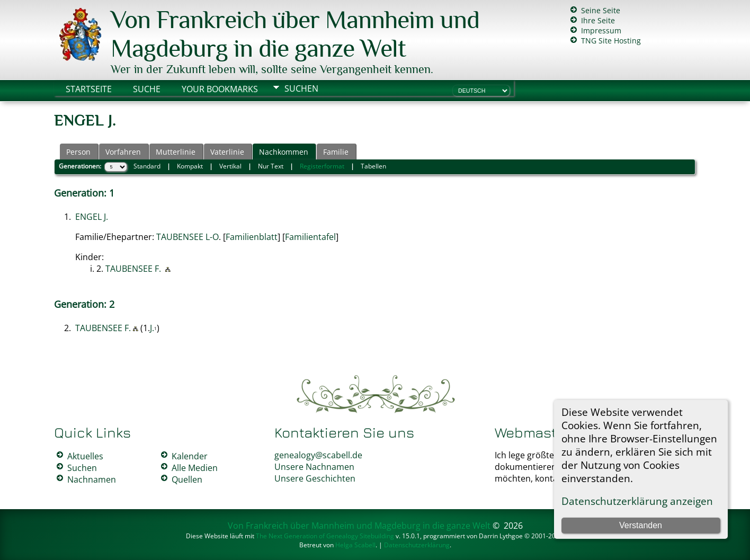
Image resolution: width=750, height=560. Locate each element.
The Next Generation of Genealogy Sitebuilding (325, 536)
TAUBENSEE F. (133, 269)
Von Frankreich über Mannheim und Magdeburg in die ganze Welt (295, 34)
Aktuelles (85, 456)
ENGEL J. (92, 217)
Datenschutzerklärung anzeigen (637, 501)
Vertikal (230, 166)
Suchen (301, 88)
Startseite (89, 89)
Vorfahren (123, 152)
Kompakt (190, 166)
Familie (336, 152)
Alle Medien (195, 468)
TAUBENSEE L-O (187, 237)
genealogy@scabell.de (318, 455)
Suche (147, 89)
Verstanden (641, 525)
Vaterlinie (227, 152)
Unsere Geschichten (315, 478)
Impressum (601, 30)
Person (78, 152)
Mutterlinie (176, 152)
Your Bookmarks (220, 89)
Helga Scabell (355, 545)
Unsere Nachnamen (314, 467)
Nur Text (271, 166)
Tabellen (373, 166)
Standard (147, 166)
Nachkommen (284, 152)
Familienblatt (252, 237)
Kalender (190, 456)
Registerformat (322, 166)
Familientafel (310, 237)
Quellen (187, 479)
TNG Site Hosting (611, 41)
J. (152, 328)
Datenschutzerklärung (417, 545)
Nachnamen (92, 479)
